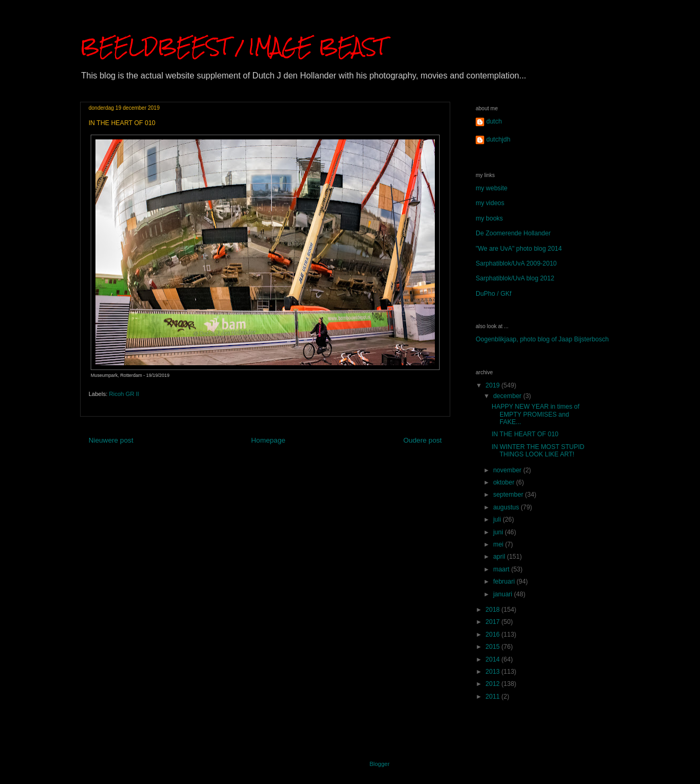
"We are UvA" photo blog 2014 (519, 249)
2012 (494, 684)
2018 (494, 610)
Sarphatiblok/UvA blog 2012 (515, 278)
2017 (494, 622)
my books (489, 218)
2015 (494, 647)
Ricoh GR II (124, 394)
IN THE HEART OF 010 (525, 434)
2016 (494, 635)
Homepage (269, 440)
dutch (494, 121)
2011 (494, 697)
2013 (494, 672)
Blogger (379, 764)
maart (502, 569)
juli (498, 519)
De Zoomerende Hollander (513, 233)
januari (504, 594)
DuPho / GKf (493, 294)
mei (499, 544)
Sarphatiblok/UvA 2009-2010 (516, 263)
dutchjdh (498, 139)
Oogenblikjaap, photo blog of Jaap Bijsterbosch (542, 339)
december (508, 396)
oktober (505, 482)
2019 (494, 385)
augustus (507, 507)
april (500, 557)
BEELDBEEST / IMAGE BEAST (233, 46)
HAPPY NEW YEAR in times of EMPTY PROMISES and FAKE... (536, 414)
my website (492, 188)
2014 (494, 659)
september (509, 495)
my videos (490, 203)
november (508, 470)
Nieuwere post (111, 440)
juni (499, 532)
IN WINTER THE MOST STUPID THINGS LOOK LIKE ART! (538, 451)
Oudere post (422, 440)
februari (505, 582)
